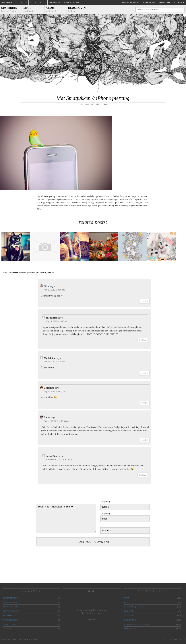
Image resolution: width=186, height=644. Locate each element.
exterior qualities (27, 273)
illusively (179, 2)
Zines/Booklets (71, 2)
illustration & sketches (137, 624)
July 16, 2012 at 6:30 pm (54, 362)
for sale (129, 611)
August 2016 (10, 624)
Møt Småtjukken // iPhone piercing (93, 98)
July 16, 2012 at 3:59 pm (54, 290)
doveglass (164, 2)
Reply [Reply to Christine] (144, 403)
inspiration (130, 629)
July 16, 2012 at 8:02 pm (54, 391)
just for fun (41, 273)
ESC (126, 602)
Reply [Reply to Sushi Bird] (143, 340)
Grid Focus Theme (25, 639)
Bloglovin (77, 9)
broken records (130, 2)
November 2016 (11, 611)
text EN (51, 273)
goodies (128, 615)
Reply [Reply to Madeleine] (144, 373)
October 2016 (10, 615)
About (51, 9)
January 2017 (10, 602)
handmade (130, 620)
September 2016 (11, 620)
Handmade (55, 2)
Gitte (47, 286)
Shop (28, 9)
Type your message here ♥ (66, 518)
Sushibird (9, 9)
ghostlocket (149, 2)
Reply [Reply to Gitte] (144, 302)
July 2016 (8, 629)
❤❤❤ (15, 273)
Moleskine (7, 2)
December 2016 (11, 607)
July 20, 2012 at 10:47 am (57, 321)
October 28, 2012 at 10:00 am (56, 421)
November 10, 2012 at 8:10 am (59, 460)
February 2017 (11, 598)
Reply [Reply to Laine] (144, 440)
